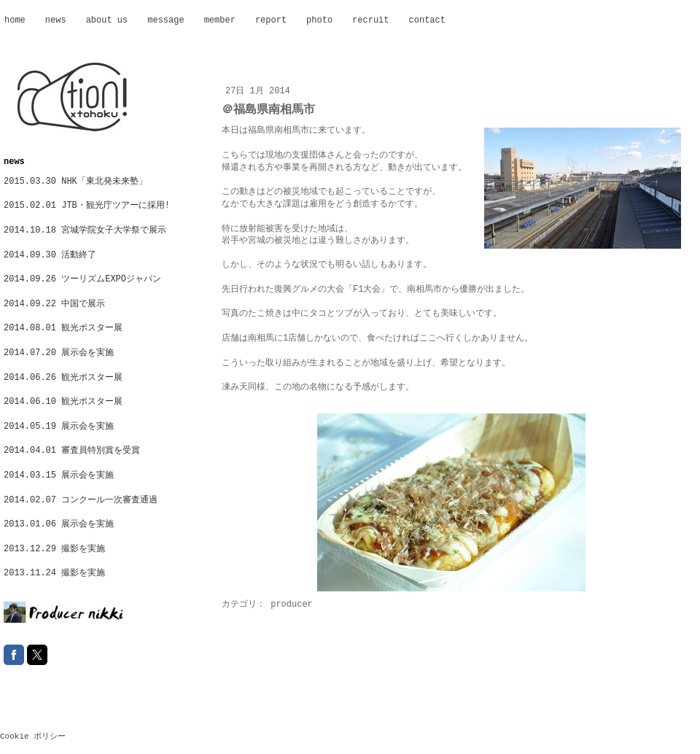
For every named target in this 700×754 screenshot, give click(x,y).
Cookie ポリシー (33, 736)
